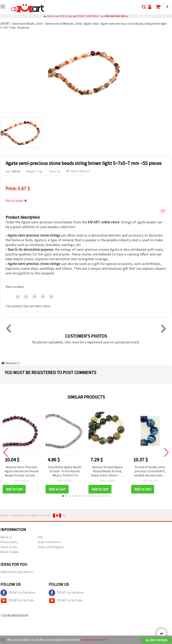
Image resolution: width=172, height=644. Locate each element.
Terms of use (9, 547)
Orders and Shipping (50, 547)
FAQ (40, 537)
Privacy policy (9, 542)
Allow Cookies (157, 640)
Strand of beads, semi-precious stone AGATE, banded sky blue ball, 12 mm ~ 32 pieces (150, 471)
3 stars (35, 296)
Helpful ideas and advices (17, 572)
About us (6, 537)
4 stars (43, 296)
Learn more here (94, 640)
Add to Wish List (78, 171)
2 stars (26, 296)
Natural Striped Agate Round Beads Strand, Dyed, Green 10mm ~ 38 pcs (107, 471)
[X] (3, 640)
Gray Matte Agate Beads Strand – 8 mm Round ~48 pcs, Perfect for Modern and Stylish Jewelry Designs (65, 471)
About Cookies (10, 552)
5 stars (51, 296)
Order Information (49, 542)
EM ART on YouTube (17, 601)
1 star (18, 296)
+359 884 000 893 (114, 16)
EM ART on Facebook (18, 593)
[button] (63, 496)
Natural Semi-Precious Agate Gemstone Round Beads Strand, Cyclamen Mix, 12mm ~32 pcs (22, 471)
